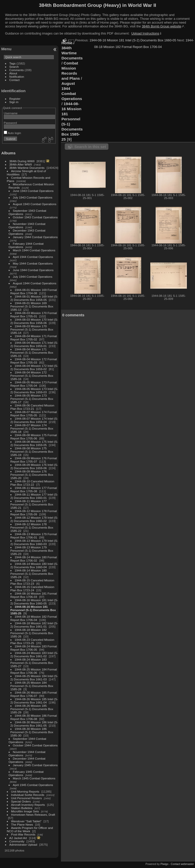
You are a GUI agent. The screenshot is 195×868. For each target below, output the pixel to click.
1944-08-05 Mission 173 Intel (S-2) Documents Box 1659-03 (34, 390)
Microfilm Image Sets (25, 811)
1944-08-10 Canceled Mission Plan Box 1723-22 (32, 483)
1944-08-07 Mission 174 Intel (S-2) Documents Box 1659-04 (34, 420)
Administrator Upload (23, 845)
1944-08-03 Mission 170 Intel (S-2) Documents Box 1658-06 (34, 321)
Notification (17, 77)
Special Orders (21, 801)
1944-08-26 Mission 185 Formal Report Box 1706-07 (34, 694)
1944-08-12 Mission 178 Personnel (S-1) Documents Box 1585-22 (32, 527)
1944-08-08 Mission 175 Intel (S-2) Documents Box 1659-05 (34, 443)
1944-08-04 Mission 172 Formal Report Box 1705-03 (34, 361)
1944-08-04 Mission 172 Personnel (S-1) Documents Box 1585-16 (32, 376)
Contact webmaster (182, 864)
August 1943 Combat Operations (35, 204)
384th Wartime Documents (27, 168)
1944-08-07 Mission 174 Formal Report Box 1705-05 (34, 414)
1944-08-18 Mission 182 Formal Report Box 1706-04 (34, 618)
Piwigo (164, 864)
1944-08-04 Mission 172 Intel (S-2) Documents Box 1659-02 (34, 367)
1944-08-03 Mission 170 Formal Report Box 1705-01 (34, 315)
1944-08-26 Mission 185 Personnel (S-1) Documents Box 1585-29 (32, 709)
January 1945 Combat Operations (35, 765)
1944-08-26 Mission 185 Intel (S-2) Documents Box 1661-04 (34, 701)
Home (67, 43)
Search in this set (90, 147)
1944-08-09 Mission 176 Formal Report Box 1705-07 (34, 460)
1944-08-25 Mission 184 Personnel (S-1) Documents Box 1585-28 (32, 686)
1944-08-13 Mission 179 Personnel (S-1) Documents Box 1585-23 (32, 551)
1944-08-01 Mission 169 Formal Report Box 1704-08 (34, 291)
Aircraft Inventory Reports (28, 805)
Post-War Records (23, 834)
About (13, 73)
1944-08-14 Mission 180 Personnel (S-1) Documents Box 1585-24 (32, 574)
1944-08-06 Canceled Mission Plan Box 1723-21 (32, 407)
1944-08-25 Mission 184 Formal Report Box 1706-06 (34, 671)
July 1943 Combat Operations (33, 197)
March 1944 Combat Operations (34, 250)
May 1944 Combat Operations (33, 263)
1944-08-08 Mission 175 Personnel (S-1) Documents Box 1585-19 (32, 452)
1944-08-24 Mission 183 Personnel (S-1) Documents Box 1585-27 (32, 663)
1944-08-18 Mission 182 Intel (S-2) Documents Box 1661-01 (34, 625)
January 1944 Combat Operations (35, 237)
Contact (15, 80)
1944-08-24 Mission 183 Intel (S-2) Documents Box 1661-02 (34, 654)
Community (17, 841)
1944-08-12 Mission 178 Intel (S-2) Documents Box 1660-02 (34, 519)
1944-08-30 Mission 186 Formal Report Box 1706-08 (34, 717)
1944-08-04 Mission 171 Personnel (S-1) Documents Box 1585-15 (32, 353)
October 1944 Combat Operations (35, 745)
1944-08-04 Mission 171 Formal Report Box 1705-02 (34, 338)
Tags (13, 63)
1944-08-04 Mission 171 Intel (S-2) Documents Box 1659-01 (34, 344)
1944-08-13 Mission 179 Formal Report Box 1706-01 (34, 536)
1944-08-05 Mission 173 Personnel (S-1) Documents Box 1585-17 (32, 399)
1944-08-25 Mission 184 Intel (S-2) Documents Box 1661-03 (34, 678)
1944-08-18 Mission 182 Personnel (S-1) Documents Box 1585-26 (32, 633)
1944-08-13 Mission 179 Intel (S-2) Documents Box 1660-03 (34, 542)
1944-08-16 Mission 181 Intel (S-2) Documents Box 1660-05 (34, 602)
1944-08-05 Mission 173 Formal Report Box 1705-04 (34, 384)
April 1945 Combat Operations (33, 785)
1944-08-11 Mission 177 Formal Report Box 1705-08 (34, 489)
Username (11, 113)
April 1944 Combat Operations (33, 257)
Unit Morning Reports (25, 791)
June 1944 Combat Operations (33, 270)
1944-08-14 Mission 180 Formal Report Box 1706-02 (34, 559)
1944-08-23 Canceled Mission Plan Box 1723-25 (32, 641)
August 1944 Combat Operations (35, 283)
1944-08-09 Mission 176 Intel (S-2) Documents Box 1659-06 (34, 466)
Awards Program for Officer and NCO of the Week (30, 829)
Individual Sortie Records (28, 795)
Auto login (12, 133)
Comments (17, 70)
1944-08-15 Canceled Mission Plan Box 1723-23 (32, 582)
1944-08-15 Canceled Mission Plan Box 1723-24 (32, 588)
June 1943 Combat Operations (33, 191)
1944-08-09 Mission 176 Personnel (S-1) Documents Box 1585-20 (32, 475)
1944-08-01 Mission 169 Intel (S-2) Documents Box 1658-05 (34, 298)
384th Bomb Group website (162, 26)
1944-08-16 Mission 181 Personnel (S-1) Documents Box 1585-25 (33, 610)
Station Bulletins (22, 808)
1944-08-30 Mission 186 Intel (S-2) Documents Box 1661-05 (34, 724)
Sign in (14, 102)
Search (14, 67)
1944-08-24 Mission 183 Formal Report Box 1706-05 (34, 648)
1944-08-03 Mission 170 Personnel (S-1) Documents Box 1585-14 (32, 329)
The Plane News (22, 824)
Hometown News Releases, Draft (33, 815)
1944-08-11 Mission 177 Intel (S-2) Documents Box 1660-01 (34, 496)
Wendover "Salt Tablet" (26, 821)
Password (10, 123)
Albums (8, 153)
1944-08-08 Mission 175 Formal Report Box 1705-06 (34, 437)
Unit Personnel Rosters (27, 798)
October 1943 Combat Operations (35, 217)
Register (15, 99)
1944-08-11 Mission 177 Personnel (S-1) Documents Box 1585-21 (32, 504)
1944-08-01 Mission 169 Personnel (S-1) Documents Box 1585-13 (32, 306)
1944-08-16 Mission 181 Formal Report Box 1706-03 (34, 595)
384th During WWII (22, 161)
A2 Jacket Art (18, 838)
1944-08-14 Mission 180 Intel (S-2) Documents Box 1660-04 (34, 565)
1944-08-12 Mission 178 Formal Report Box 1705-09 (34, 513)
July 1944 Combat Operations (33, 277)
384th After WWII (21, 164)
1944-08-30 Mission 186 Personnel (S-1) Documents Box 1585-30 (32, 732)
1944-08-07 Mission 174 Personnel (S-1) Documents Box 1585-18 (32, 428)
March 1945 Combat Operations (34, 778)
